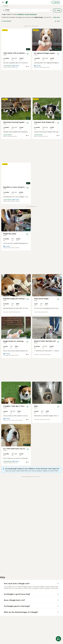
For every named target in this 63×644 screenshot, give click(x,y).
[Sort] (58, 21)
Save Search (6, 21)
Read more (57, 17)
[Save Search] (58, 639)
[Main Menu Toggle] (3, 2)
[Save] (28, 54)
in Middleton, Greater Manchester (27, 14)
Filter (57, 10)
